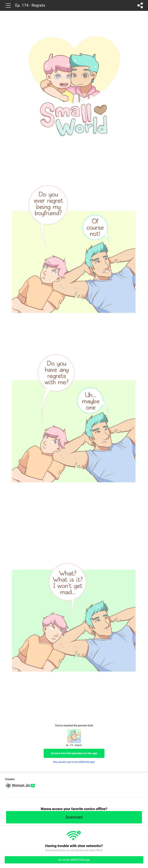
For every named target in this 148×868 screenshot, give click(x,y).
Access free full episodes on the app (74, 753)
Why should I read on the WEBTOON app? (74, 762)
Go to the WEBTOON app (74, 860)
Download (74, 817)
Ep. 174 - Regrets (30, 5)
